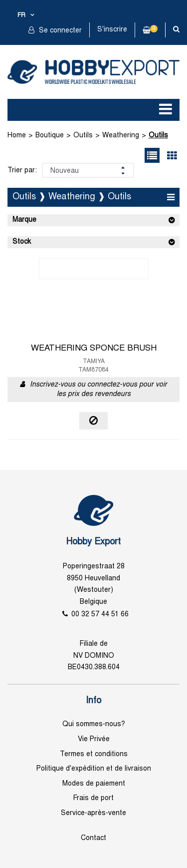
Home (17, 136)
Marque (24, 220)
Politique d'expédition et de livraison (94, 769)
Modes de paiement (94, 784)
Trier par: (22, 171)
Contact (93, 838)
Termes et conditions (94, 754)
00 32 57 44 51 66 (100, 615)
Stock (22, 242)
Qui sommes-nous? (94, 724)
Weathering (121, 136)
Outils (83, 136)
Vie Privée (94, 739)
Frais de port (93, 798)
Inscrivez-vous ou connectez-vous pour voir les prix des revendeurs (98, 390)
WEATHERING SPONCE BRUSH (94, 349)
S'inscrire (112, 30)
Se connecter (59, 31)
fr (21, 15)
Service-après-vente (93, 813)
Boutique (50, 136)
